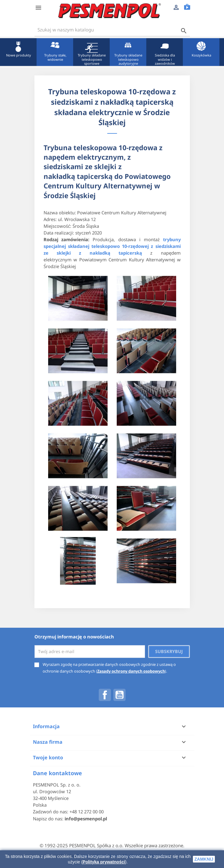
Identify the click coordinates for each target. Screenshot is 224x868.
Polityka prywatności (104, 862)
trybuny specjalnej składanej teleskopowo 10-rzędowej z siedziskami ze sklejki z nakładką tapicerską (112, 246)
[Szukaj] (112, 30)
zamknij (204, 859)
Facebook (105, 695)
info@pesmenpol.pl (86, 819)
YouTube (119, 695)
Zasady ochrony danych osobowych (131, 671)
